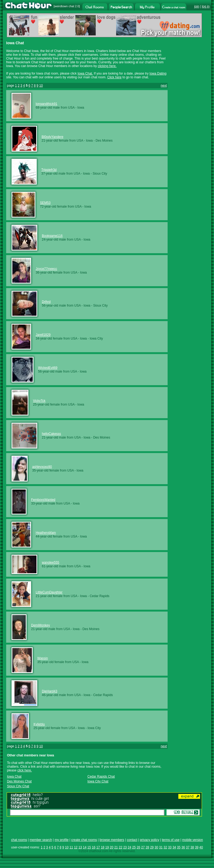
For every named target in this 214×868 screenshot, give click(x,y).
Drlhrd (46, 302)
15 (89, 847)
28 (147, 847)
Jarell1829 (43, 335)
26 (139, 847)
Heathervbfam (46, 533)
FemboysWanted (43, 500)
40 (201, 847)
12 (76, 847)
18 (103, 847)
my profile (62, 840)
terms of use (171, 840)
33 (170, 847)
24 (129, 847)
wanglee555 (51, 562)
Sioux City (100, 174)
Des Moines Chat (19, 781)
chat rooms (19, 840)
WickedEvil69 (48, 368)
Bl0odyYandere (52, 137)
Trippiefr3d (49, 170)
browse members (112, 840)
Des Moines (104, 141)
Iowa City (96, 339)
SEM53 (45, 203)
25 (134, 847)
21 (116, 847)
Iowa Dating (158, 73)
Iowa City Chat (98, 781)
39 (197, 847)
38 (192, 847)
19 (107, 847)
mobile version (192, 840)
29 (152, 847)
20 (111, 847)
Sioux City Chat (18, 786)
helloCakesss (51, 434)
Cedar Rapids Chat (101, 777)
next (164, 86)
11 (71, 847)
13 (80, 847)
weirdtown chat (64, 6)
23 (125, 847)
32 (165, 847)
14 (85, 847)
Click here (114, 77)
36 (183, 847)
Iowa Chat (14, 777)
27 (143, 847)
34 (174, 847)
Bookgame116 (52, 236)
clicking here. (107, 66)
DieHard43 (49, 691)
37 (188, 847)
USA (71, 108)
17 (98, 847)
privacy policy (150, 840)
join (197, 6)
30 (156, 847)
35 (179, 847)
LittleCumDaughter (49, 592)
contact (132, 840)
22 (121, 847)
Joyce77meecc (46, 269)
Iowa (81, 108)
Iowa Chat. (85, 73)
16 (93, 847)
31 (161, 847)
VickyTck (39, 401)
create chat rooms (84, 840)
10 (41, 86)
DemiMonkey (40, 625)
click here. (25, 770)
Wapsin (43, 658)
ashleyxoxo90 (42, 467)
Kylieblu (39, 724)
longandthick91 (47, 104)
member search (41, 840)
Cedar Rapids (99, 596)
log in (206, 6)
